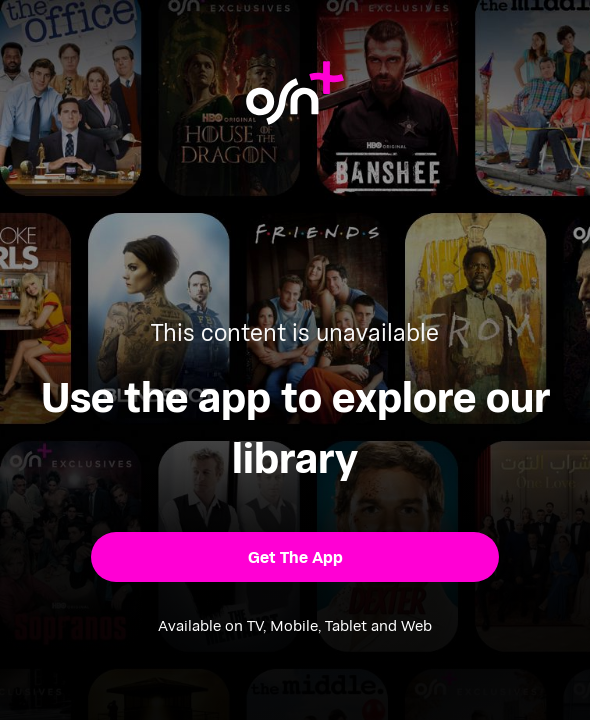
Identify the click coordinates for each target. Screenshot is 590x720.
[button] (294, 557)
